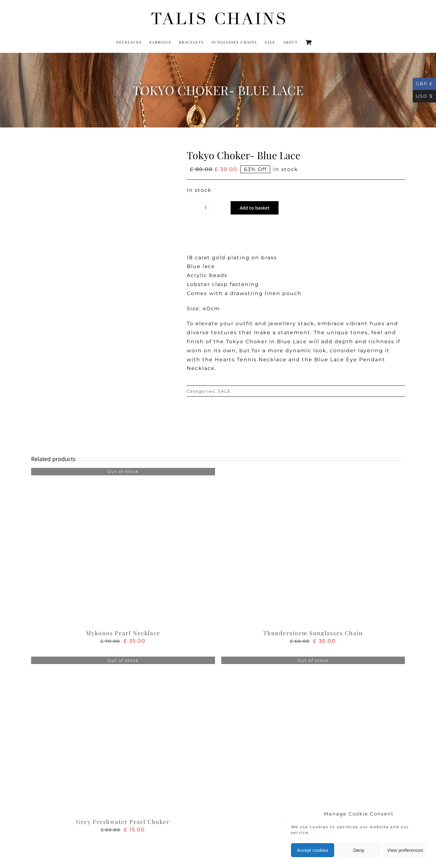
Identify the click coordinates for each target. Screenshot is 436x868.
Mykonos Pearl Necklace (123, 633)
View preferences (405, 850)
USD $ (423, 96)
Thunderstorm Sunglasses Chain (313, 633)
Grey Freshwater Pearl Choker (123, 822)
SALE (224, 391)
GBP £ (423, 84)
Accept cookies (313, 850)
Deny (359, 850)
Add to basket (255, 208)
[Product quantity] (206, 208)
